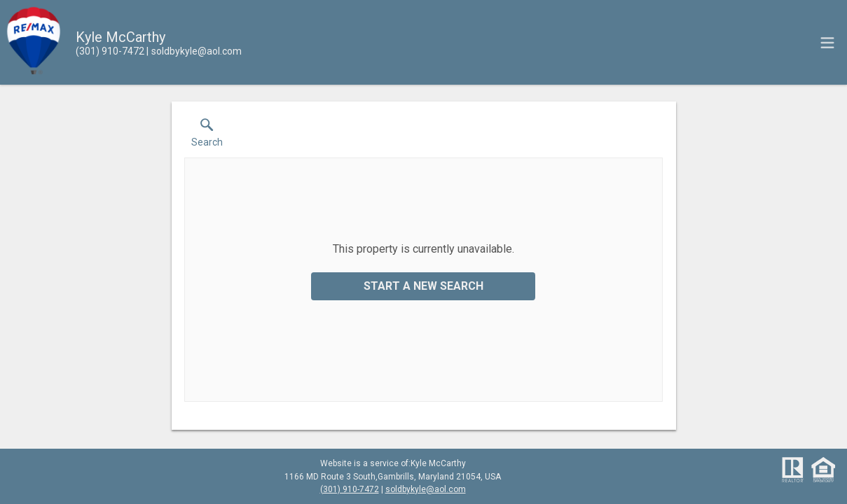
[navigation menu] (827, 43)
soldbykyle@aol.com (426, 489)
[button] (207, 136)
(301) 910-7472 (350, 489)
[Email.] (194, 51)
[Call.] (110, 51)
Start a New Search (423, 286)
